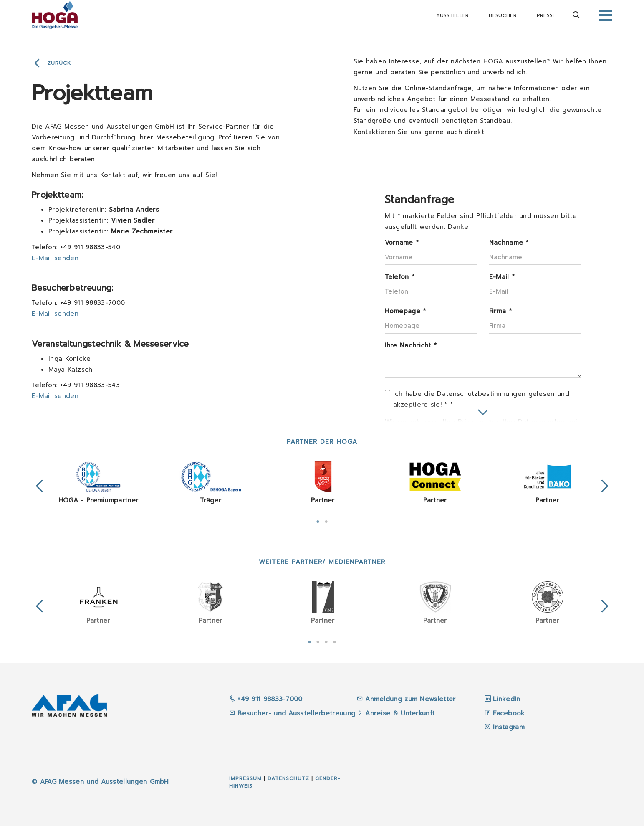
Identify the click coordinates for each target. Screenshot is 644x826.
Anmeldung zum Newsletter (412, 699)
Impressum (245, 778)
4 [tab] (335, 641)
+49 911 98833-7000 (266, 699)
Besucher (503, 15)
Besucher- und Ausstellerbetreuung (292, 713)
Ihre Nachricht (411, 345)
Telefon (400, 277)
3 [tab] (326, 641)
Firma (500, 311)
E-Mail (502, 277)
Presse (546, 15)
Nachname (509, 243)
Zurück (59, 63)
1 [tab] (318, 521)
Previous (40, 486)
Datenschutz (288, 778)
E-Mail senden (55, 258)
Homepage (405, 311)
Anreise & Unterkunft (400, 713)
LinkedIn (506, 699)
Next (605, 486)
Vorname (402, 243)
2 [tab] (326, 521)
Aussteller (452, 15)
